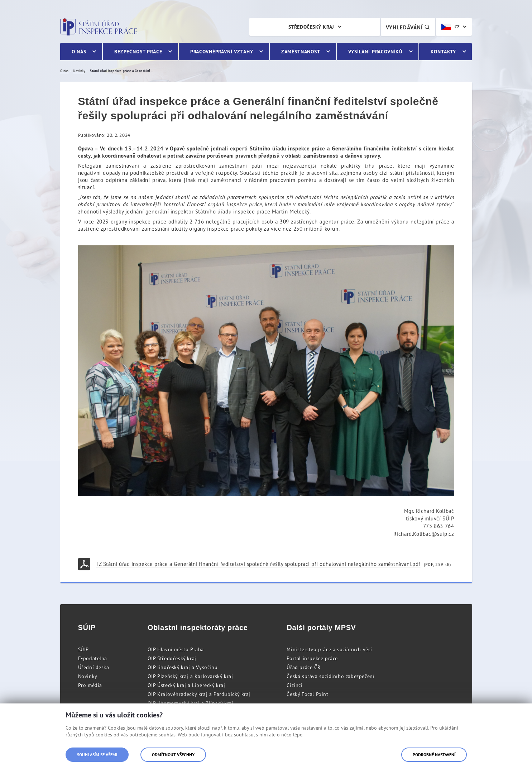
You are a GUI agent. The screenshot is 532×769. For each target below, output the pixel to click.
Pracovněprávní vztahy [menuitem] (222, 52)
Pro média (90, 685)
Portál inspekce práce (312, 658)
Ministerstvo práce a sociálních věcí (329, 649)
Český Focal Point (307, 694)
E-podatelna (93, 658)
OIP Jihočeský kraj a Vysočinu (183, 667)
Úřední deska (94, 667)
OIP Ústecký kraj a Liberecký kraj (186, 685)
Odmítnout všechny (173, 754)
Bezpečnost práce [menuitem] (138, 52)
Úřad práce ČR (303, 667)
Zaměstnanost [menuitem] (301, 52)
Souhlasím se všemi (97, 754)
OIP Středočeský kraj (172, 658)
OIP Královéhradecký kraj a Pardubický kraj (199, 694)
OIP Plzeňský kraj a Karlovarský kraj (190, 676)
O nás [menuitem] (79, 52)
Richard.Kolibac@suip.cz (424, 534)
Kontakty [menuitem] (443, 52)
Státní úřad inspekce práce (99, 27)
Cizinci (294, 685)
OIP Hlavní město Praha (176, 649)
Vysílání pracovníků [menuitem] (375, 52)
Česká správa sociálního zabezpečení (330, 676)
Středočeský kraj (311, 27)
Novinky (88, 676)
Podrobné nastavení (434, 754)
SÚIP (83, 649)
